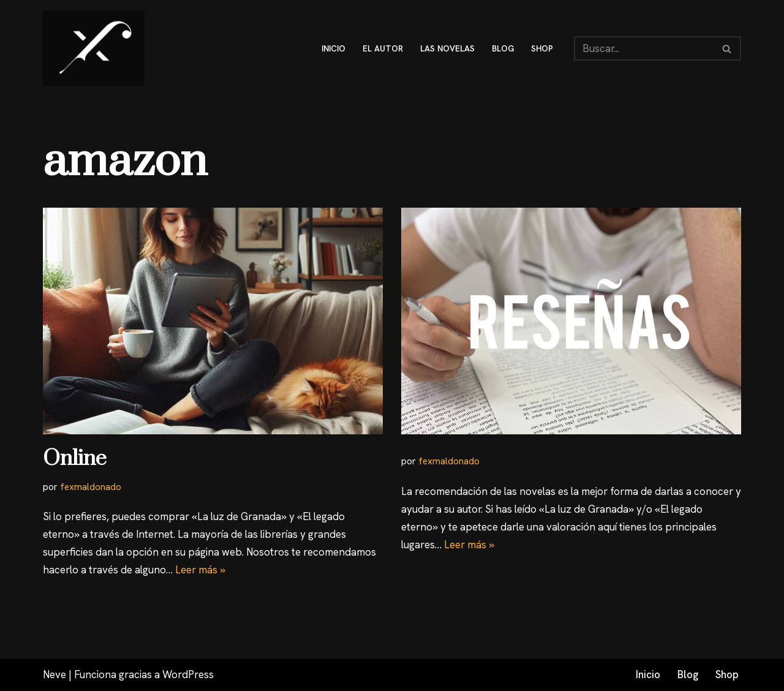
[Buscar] (644, 48)
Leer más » (200, 570)
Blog (688, 674)
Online (75, 459)
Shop (727, 674)
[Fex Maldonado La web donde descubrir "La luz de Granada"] (94, 48)
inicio (334, 48)
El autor (383, 48)
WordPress (188, 674)
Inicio (648, 674)
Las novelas (447, 48)
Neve (55, 674)
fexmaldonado (91, 487)
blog (503, 48)
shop (542, 48)
